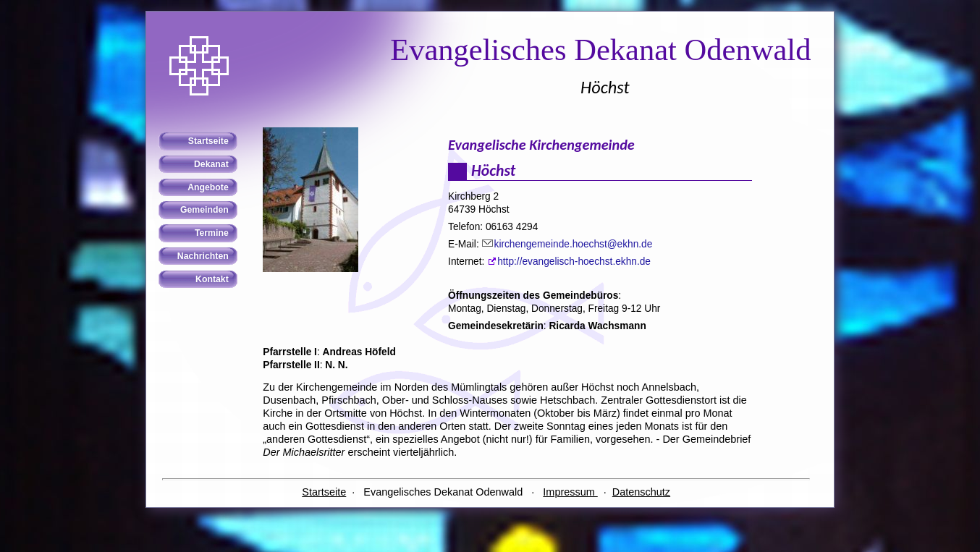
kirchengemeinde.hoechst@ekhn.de (574, 244)
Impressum (570, 492)
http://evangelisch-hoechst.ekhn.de (574, 262)
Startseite (324, 492)
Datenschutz (641, 492)
